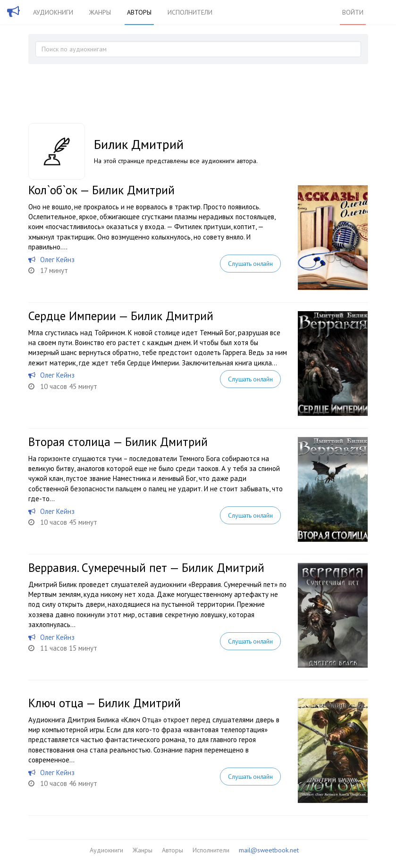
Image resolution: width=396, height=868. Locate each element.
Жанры (100, 12)
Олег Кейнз (57, 260)
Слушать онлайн (250, 264)
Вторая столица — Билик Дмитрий (118, 442)
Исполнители (190, 12)
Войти (353, 12)
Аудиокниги (53, 12)
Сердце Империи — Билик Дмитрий (121, 316)
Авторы (139, 12)
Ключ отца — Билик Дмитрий (105, 703)
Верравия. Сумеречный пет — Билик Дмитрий (146, 568)
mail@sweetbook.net (269, 850)
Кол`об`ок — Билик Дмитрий (101, 190)
